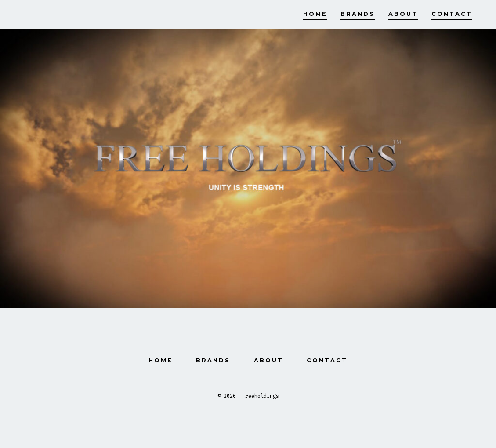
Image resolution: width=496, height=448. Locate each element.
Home (315, 14)
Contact (452, 14)
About (403, 14)
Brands (358, 14)
